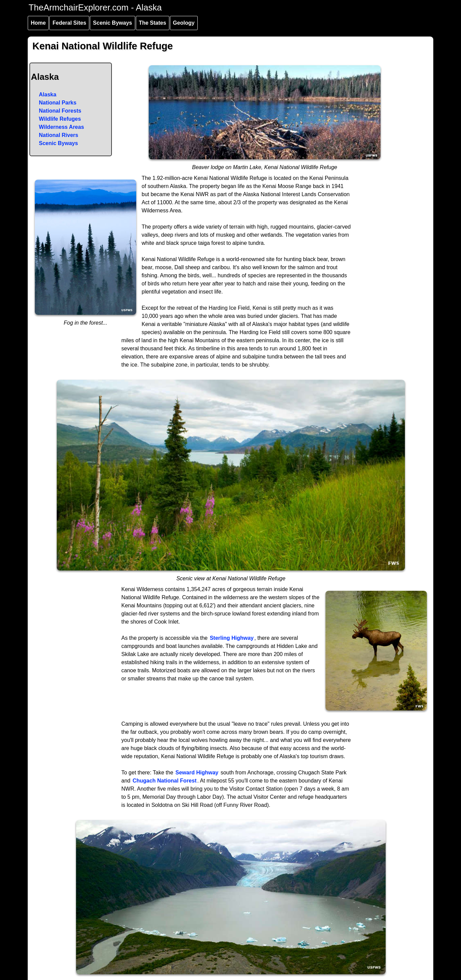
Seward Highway (197, 773)
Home (38, 23)
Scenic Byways (113, 23)
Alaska (48, 95)
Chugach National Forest (164, 781)
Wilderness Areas (62, 127)
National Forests (60, 111)
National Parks (58, 103)
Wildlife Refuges (60, 119)
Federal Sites (69, 23)
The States (153, 23)
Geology (184, 23)
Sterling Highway (232, 638)
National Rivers (58, 135)
